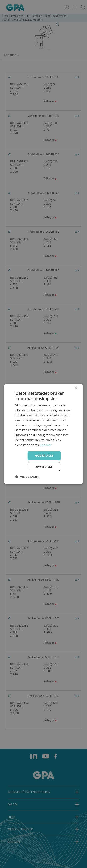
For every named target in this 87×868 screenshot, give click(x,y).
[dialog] (43, 434)
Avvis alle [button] (44, 466)
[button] (28, 477)
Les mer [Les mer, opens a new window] (46, 445)
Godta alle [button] (44, 455)
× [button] (76, 388)
